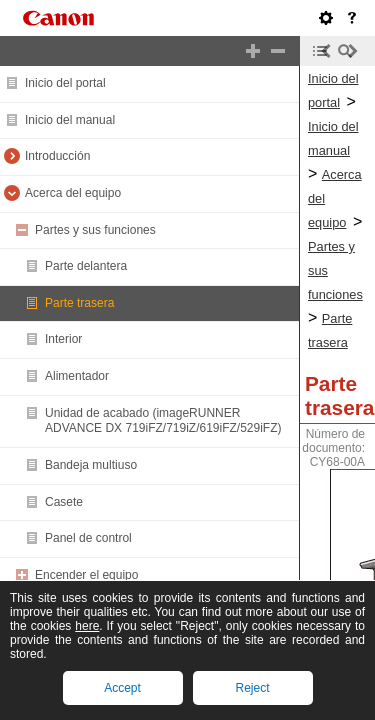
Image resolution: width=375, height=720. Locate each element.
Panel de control (88, 538)
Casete (64, 502)
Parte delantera (86, 266)
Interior (63, 339)
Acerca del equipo (73, 193)
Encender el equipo (86, 575)
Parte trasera (79, 303)
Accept (122, 688)
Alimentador (77, 376)
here (87, 626)
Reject (252, 688)
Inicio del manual (70, 120)
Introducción (57, 156)
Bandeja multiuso (91, 465)
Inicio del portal (65, 83)
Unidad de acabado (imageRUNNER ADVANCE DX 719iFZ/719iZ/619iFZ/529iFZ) (163, 421)
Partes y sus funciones (95, 230)
